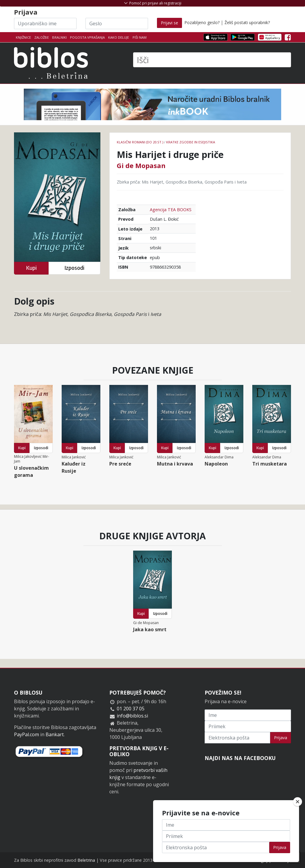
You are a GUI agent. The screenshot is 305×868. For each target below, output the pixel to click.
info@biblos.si (132, 716)
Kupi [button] (31, 268)
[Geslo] (117, 23)
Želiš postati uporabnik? (247, 22)
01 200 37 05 (131, 709)
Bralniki (59, 37)
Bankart (55, 734)
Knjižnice (23, 37)
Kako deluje (119, 37)
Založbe (42, 37)
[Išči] (212, 60)
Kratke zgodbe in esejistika (191, 142)
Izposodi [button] (74, 268)
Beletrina (86, 860)
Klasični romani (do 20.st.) (140, 142)
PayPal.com (27, 734)
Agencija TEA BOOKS (171, 210)
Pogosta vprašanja (87, 37)
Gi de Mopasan (141, 165)
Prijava (281, 738)
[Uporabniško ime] (45, 23)
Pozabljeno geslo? (202, 22)
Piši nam (140, 37)
